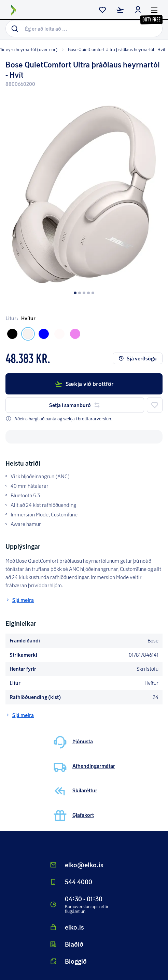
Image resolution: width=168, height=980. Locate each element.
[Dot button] (75, 293)
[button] (84, 189)
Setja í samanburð (75, 405)
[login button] (138, 11)
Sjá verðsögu (138, 358)
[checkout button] (120, 11)
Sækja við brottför (84, 384)
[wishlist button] (102, 11)
